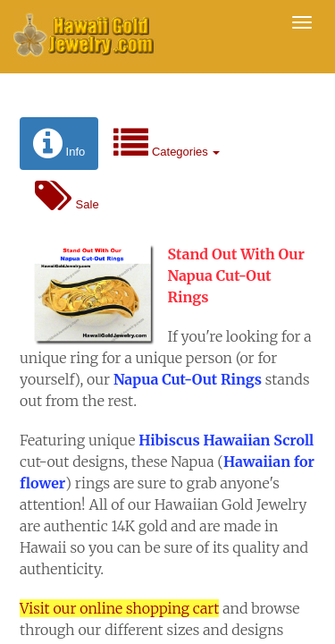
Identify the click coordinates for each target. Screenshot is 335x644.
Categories (167, 144)
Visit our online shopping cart (119, 608)
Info (59, 144)
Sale (67, 196)
